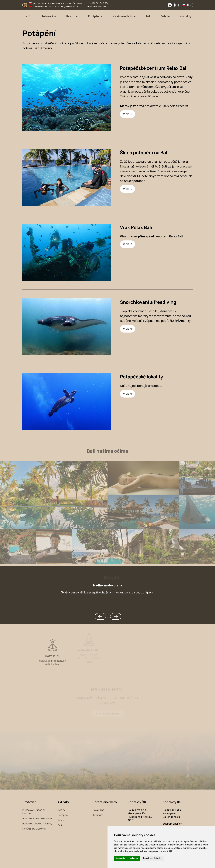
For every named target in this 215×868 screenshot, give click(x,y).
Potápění (94, 16)
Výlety (61, 810)
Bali (148, 16)
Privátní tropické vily (34, 829)
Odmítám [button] (134, 858)
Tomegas (98, 815)
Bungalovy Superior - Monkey (34, 812)
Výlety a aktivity (123, 16)
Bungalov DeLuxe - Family (37, 823)
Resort (71, 16)
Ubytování (47, 16)
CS (187, 5)
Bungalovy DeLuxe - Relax (37, 818)
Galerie (165, 16)
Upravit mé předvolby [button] (152, 858)
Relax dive (99, 810)
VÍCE (126, 114)
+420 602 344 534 (99, 3)
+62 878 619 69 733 (97, 7)
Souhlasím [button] (121, 858)
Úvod (27, 16)
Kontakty (186, 16)
